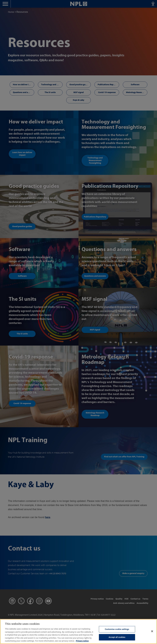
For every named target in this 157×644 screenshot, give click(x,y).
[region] (78, 631)
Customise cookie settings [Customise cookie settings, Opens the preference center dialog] (117, 629)
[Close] (152, 631)
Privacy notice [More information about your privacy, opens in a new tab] (82, 641)
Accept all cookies (117, 637)
